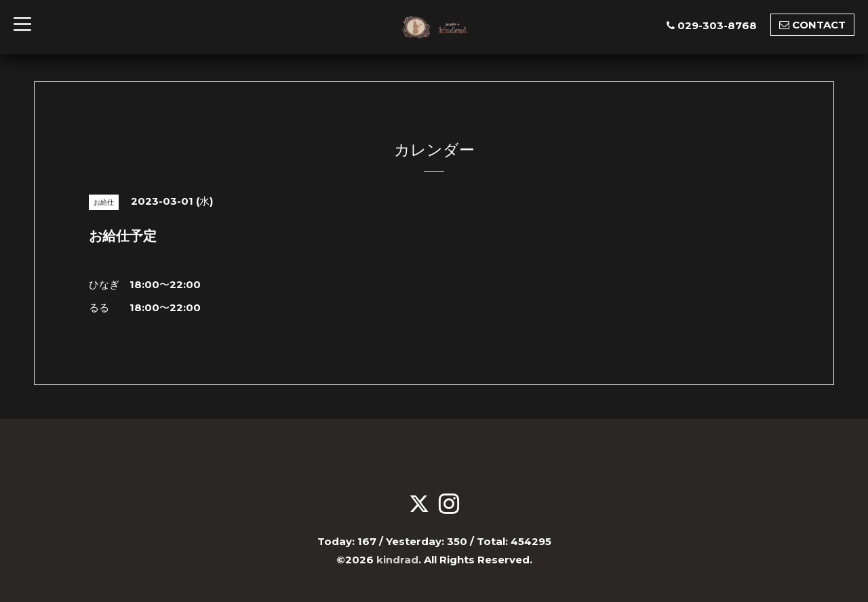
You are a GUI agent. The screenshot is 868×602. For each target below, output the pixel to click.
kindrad (397, 559)
